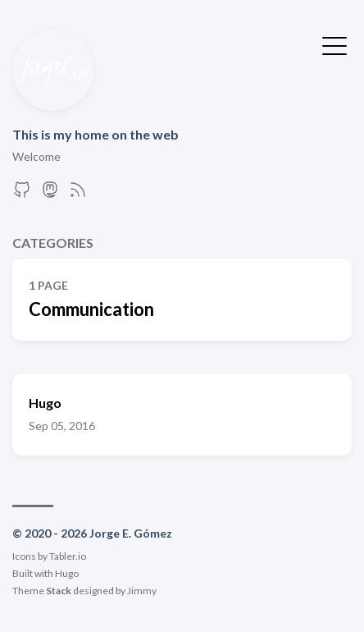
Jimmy (142, 591)
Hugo (67, 573)
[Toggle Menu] (334, 44)
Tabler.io (68, 556)
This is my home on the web (96, 134)
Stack (59, 591)
